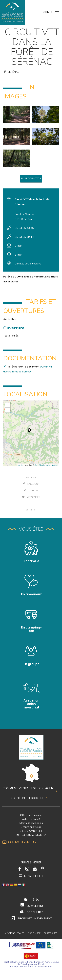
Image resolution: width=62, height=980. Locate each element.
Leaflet (20, 465)
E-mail (18, 246)
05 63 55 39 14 (24, 237)
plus (31, 510)
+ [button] (8, 405)
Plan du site (34, 933)
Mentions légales (14, 933)
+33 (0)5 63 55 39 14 (33, 835)
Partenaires (51, 933)
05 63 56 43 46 (24, 228)
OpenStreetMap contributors (46, 465)
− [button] (8, 410)
